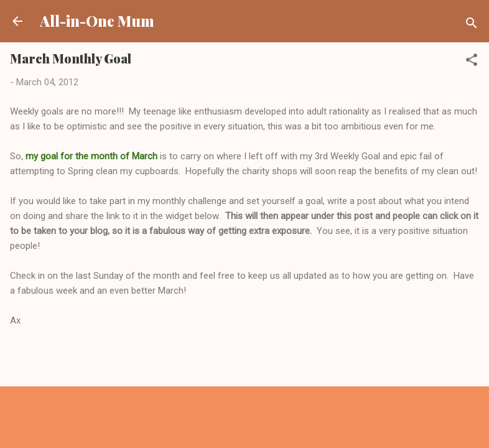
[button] (472, 62)
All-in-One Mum (97, 21)
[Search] (472, 25)
